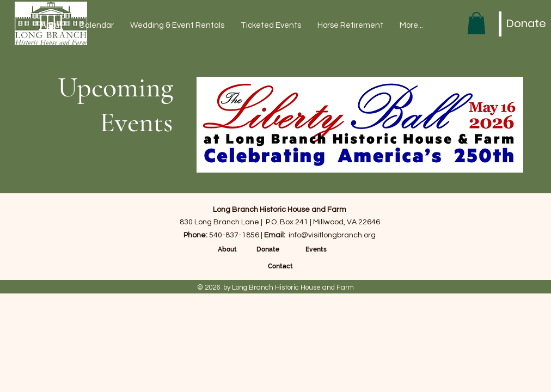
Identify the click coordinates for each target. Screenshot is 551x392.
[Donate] (526, 23)
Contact (280, 266)
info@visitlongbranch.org (332, 235)
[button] (476, 23)
